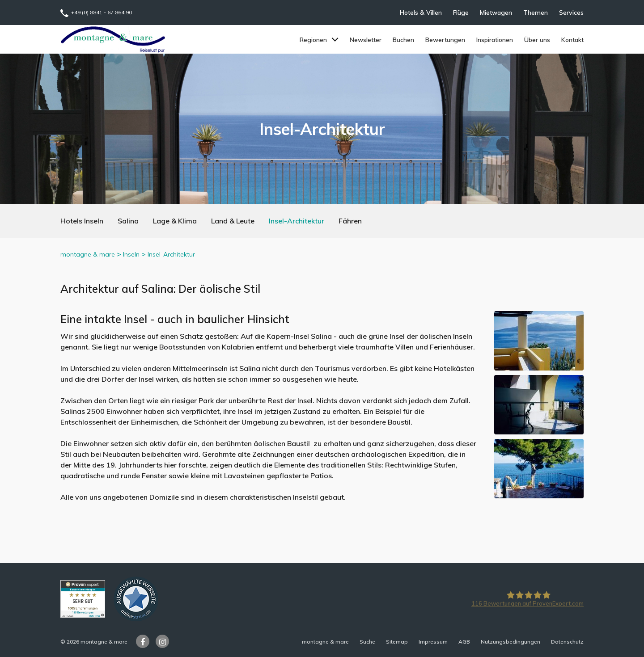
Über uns (537, 40)
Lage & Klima (175, 221)
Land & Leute (233, 221)
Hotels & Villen (421, 13)
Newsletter (366, 40)
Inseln (131, 254)
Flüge (461, 13)
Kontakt (572, 40)
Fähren (350, 221)
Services (571, 13)
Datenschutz (567, 642)
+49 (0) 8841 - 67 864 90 (102, 12)
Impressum (433, 642)
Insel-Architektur (297, 221)
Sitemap (397, 642)
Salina (128, 221)
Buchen (403, 40)
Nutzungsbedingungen (511, 642)
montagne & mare (88, 254)
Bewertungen (445, 40)
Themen (536, 13)
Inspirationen (495, 40)
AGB (464, 642)
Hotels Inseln (82, 221)
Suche (367, 642)
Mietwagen (496, 13)
